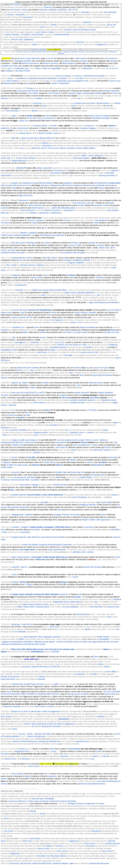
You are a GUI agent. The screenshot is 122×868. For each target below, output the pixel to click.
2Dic (98, 295)
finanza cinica (10, 759)
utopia (73, 106)
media (51, 32)
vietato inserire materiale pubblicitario (16, 235)
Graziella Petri (80, 103)
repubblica (16, 327)
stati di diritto (35, 839)
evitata (96, 223)
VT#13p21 (93, 410)
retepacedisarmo (19, 258)
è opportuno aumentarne (29, 138)
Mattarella (7, 83)
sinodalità (9, 71)
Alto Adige (68, 355)
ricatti (42, 27)
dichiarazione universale (51, 726)
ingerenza (8, 706)
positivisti (4, 208)
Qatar (103, 475)
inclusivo (66, 61)
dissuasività (96, 831)
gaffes (84, 155)
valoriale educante (77, 403)
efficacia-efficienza (47, 138)
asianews (64, 594)
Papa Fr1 (24, 567)
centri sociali (78, 445)
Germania (71, 148)
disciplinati (20, 15)
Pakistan (73, 460)
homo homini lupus (102, 52)
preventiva (111, 175)
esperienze (5, 428)
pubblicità (33, 233)
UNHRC (21, 639)
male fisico (64, 756)
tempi (14, 457)
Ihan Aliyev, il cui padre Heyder (75, 332)
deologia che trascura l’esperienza (82, 804)
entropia (33, 811)
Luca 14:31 (60, 342)
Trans (22, 445)
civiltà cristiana (39, 403)
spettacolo (99, 155)
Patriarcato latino (95, 383)
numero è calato (75, 245)
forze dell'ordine (110, 12)
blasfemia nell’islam (61, 863)
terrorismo (98, 465)
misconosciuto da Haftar (20, 480)
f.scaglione (6, 462)
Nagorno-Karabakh (87, 327)
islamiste (111, 841)
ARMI (13, 138)
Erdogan (35, 485)
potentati (42, 679)
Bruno (86, 445)
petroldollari (115, 530)
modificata (50, 50)
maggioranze (74, 841)
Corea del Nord (27, 624)
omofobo (94, 674)
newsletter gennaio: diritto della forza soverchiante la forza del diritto (38, 537)
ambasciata (62, 81)
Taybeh (30, 116)
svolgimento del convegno (74, 440)
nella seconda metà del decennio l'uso (16, 185)
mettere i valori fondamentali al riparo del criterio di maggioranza (49, 724)
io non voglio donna (27, 550)
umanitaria (16, 706)
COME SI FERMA (27, 694)
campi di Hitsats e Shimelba (85, 312)
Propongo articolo (42, 607)
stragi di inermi (25, 133)
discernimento (26, 863)
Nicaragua (31, 243)
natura (38, 68)
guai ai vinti (111, 25)
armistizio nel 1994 (111, 332)
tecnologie (67, 260)
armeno (43, 337)
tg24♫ (15, 116)
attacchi (59, 465)
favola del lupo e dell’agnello (43, 799)
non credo (79, 78)
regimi (72, 863)
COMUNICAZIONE (62, 35)
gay (96, 602)
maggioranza (101, 44)
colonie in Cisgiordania (60, 83)
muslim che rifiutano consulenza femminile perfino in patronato (47, 545)
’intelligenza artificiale (82, 260)
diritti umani (80, 58)
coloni (48, 116)
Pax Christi (8, 831)
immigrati (63, 395)
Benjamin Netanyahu (112, 91)
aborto (107, 667)
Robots (54, 258)
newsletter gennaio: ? (37, 495)
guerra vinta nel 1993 (90, 352)
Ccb (2, 223)
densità (106, 756)
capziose (115, 170)
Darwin (43, 814)
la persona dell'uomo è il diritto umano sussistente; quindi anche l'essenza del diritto (42, 801)
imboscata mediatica (81, 158)
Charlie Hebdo (6, 467)
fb (25, 168)
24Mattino (20, 168)
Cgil (116, 442)
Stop (44, 258)
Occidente (103, 462)
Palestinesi (100, 278)
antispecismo (56, 213)
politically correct (79, 552)
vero (116, 423)
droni (113, 330)
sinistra (84, 442)
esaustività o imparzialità (38, 50)
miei (80, 50)
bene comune (6, 716)
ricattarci (39, 98)
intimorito (36, 465)
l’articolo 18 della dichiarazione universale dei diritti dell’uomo (37, 741)
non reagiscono (57, 320)
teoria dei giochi (90, 52)
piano (106, 368)
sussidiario (35, 480)
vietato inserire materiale (74, 293)
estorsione (61, 54)
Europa (30, 88)
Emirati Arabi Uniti (77, 472)
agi (13, 243)
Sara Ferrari (60, 447)
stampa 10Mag (37, 278)
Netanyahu (52, 78)
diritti (24, 52)
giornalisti (45, 502)
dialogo (14, 161)
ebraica (99, 751)
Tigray (42, 310)
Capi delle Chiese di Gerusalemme (42, 118)
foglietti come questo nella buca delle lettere (49, 290)
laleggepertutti (18, 515)
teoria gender (60, 442)
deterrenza (36, 148)
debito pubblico (89, 148)
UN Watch (36, 530)
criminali (10, 15)
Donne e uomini (92, 440)
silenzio (30, 736)
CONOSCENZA (37, 35)
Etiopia (48, 310)
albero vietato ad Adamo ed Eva (36, 604)
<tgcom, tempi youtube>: (40, 557)
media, (25, 10)
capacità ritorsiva (82, 741)
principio (92, 243)
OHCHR (19, 370)
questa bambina (83, 614)
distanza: (41, 265)
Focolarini (105, 103)
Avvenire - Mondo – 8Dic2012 (31, 734)
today (33, 440)
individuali (117, 599)
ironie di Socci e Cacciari (44, 706)
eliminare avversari (28, 265)
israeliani (46, 383)
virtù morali (66, 398)
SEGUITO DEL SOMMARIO (22, 40)
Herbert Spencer (38, 208)
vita (87, 63)
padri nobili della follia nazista (64, 208)
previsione (5, 330)
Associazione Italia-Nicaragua (73, 253)
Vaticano (4, 378)
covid (43, 295)
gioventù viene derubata (92, 567)
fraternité (48, 7)
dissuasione (47, 146)
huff (62, 485)
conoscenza (11, 415)
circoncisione (74, 749)
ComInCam (37, 103)
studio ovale (6, 158)
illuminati (25, 759)
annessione (27, 368)
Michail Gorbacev (46, 183)
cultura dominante (27, 210)
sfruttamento (113, 52)
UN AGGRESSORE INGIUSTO (47, 694)
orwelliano (27, 61)
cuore (81, 432)
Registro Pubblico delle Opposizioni (96, 520)
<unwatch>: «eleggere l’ (41, 527)
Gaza (10, 78)
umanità (72, 93)
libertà (44, 52)
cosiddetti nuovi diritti (9, 66)
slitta (19, 368)
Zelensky (32, 158)
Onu (49, 315)
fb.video (5, 395)
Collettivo (15, 445)
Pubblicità (29, 515)
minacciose (43, 10)
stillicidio (24, 233)
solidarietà (74, 432)
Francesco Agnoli (40, 126)
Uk (47, 480)
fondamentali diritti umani (99, 863)
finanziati (93, 475)
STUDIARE (25, 35)
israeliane (71, 275)
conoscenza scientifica (18, 430)
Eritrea (54, 312)
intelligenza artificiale (87, 505)
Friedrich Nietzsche (35, 205)
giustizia (39, 52)
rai (99, 368)
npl (45, 228)
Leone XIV (50, 58)
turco (15, 632)
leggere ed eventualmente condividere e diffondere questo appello (28, 642)
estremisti (113, 457)
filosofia (111, 203)
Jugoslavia (44, 185)
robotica (79, 148)
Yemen (118, 557)
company (63, 78)
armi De (51, 148)
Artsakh (89, 347)
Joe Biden (11, 250)
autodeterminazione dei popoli (13, 253)
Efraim (92, 116)
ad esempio (58, 170)
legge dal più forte (26, 195)
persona (60, 846)
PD (67, 447)
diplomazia (22, 161)
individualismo (37, 652)
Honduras (100, 245)
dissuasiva (86, 12)
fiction (47, 410)
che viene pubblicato (70, 607)
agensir (15, 383)
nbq (14, 337)
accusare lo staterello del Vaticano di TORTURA (41, 667)
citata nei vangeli (102, 116)
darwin (60, 510)
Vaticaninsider (18, 684)
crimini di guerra (54, 93)
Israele (14, 265)
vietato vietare (29, 607)
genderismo (44, 213)
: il (26, 736)
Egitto (65, 472)
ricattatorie (53, 10)
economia (66, 220)
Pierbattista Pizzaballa (101, 118)
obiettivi (45, 143)
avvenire (15, 310)
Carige (34, 223)
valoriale (77, 393)
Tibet (81, 375)
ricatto (4, 532)
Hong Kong (96, 375)
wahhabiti (22, 632)
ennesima (19, 290)
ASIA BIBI (47, 734)
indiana (101, 664)
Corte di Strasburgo (79, 497)
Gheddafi (58, 472)
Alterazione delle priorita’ (42, 863)
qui (9, 68)
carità (4, 435)
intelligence (113, 345)
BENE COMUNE (12, 35)
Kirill (80, 594)
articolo (118, 103)
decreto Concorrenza (72, 515)
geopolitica (67, 183)
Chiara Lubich (95, 103)
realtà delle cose (22, 68)
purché (54, 751)
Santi (36, 435)
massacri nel (34, 310)
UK (66, 170)
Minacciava (41, 559)
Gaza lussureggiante (75, 81)
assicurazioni (28, 17)
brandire (107, 450)
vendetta (98, 93)
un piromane (89, 527)
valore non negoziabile (51, 68)
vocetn (28, 440)
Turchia (73, 322)
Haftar (58, 477)
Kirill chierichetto (96, 607)
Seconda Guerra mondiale (77, 694)
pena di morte (44, 848)
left (21, 310)
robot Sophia (107, 502)
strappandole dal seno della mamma (67, 602)
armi (12, 10)
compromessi (23, 128)
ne (37, 440)
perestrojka (98, 183)
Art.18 (34, 726)
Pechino (75, 243)
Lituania (114, 495)
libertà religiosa (69, 63)
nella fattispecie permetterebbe (52, 235)
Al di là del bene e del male (83, 203)
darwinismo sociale (101, 205)
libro (106, 183)
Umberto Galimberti (105, 393)
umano (101, 804)
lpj (20, 383)
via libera (77, 368)
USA (7, 265)
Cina (116, 188)
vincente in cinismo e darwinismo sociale (80, 30)
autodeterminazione (59, 347)
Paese (96, 657)
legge (91, 302)
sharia (15, 729)
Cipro (12, 490)
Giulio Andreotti (17, 774)
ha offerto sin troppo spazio (17, 465)
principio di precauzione (10, 677)
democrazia (98, 450)
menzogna (53, 425)
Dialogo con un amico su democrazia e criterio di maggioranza (36, 711)
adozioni (42, 677)
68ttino (20, 607)
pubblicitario (89, 293)
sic (102, 368)
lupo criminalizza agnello (54, 52)
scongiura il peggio (87, 128)
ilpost (18, 243)
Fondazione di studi (29, 183)
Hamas (4, 779)
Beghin (28, 776)
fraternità (12, 405)
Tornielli (27, 684)
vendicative (62, 10)
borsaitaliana (101, 220)
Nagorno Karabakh (76, 263)
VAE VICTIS (73, 10)
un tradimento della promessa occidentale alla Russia (93, 185)
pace (28, 83)
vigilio (22, 440)
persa (7, 360)
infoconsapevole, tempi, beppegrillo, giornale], (42, 637)
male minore (42, 352)
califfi (56, 684)
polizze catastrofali (44, 168)
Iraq (14, 188)
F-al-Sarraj (5, 480)
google (15, 183)
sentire (29, 258)
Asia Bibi (31, 457)
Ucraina (89, 126)
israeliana (36, 368)
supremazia (25, 532)
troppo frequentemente (57, 550)
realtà (28, 415)
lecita (102, 515)
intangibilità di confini (9, 350)
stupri (22, 312)
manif (24, 310)
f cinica (75, 577)
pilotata (54, 25)
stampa (15, 582)
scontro (19, 158)
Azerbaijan (51, 350)
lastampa (16, 624)
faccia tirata (25, 485)
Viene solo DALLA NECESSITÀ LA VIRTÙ (28, 393)
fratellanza (75, 52)
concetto (53, 126)
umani (28, 52)
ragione (106, 649)
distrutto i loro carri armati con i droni (72, 345)
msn (23, 327)
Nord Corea (54, 627)
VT (14, 410)
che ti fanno (95, 398)
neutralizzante (40, 736)
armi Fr (44, 148)
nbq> (32, 370)
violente (89, 462)
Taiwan (47, 243)
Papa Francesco (38, 684)
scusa (9, 692)
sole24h (57, 485)
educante (85, 393)
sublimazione (87, 68)
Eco (67, 430)
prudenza (35, 342)
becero (91, 155)
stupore (105, 430)
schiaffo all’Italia (85, 477)
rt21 (47, 275)
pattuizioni (87, 22)
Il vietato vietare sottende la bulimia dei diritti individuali (35, 594)
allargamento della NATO (60, 185)
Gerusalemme (21, 285)
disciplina (82, 52)
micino (6, 819)
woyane (15, 317)
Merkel (23, 582)
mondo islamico (50, 462)
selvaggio (57, 515)
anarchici (108, 447)
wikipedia (16, 275)
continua (90, 552)
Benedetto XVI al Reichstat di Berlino (52, 856)
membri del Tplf (26, 317)
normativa (19, 52)
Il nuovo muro (114, 183)
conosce (90, 432)
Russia (101, 188)
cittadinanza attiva (40, 432)
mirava (7, 223)
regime (35, 44)
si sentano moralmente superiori (82, 400)
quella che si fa (7, 128)
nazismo (81, 205)
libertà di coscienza (51, 63)
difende (35, 111)
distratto (33, 213)
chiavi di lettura (12, 81)
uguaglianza (67, 52)
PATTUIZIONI (15, 5)
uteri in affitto (111, 672)
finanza (17, 10)
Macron (63, 148)
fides (33, 388)
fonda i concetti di (59, 764)
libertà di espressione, (31, 63)
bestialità (56, 652)
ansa (22, 243)
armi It (57, 148)
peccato (77, 597)
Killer (49, 258)
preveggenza (20, 342)
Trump (58, 76)
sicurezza (103, 175)
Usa (87, 368)
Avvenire (22, 749)
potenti (95, 756)
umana (4, 405)
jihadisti (25, 332)
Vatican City (103, 248)
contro (59, 440)
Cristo (109, 617)
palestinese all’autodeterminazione (91, 784)
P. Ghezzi (94, 445)
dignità (33, 52)
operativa (116, 843)
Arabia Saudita (103, 637)
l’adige (15, 440)
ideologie (113, 61)
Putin (86, 81)
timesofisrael (107, 375)
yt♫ (94, 126)
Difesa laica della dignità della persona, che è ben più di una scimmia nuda (43, 649)
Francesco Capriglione (36, 220)
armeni (36, 327)
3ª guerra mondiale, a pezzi (48, 133)
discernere (81, 42)
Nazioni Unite (110, 694)
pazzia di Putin (113, 607)
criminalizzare (79, 674)
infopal (24, 383)
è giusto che (23, 121)
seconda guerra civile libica (24, 477)
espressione (69, 210)
